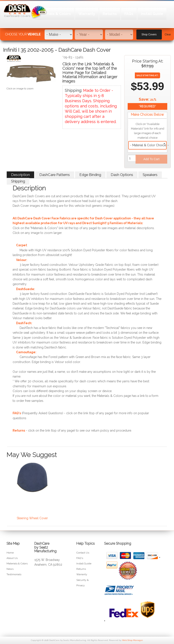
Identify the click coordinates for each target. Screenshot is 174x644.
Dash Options (122, 175)
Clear (168, 33)
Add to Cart (151, 159)
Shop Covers (149, 33)
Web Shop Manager (132, 640)
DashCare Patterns (55, 175)
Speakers (150, 175)
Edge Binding (90, 175)
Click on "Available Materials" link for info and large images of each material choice (148, 131)
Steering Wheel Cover (32, 518)
